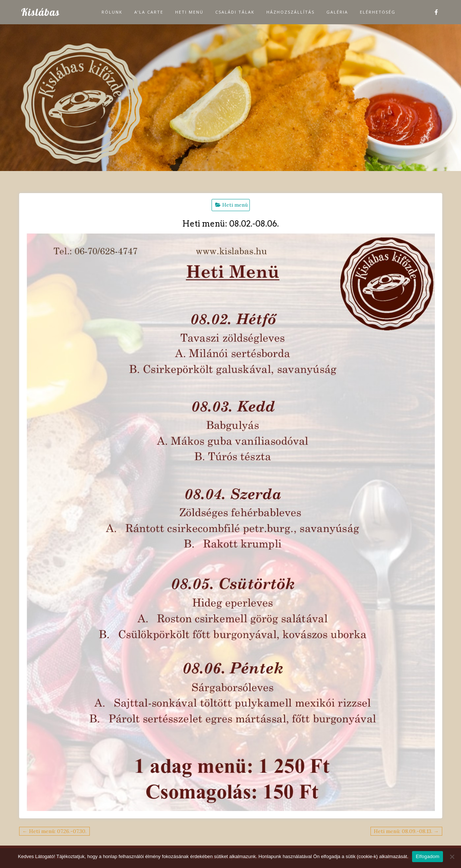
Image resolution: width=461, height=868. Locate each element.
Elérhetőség (378, 12)
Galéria (337, 12)
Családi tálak (235, 12)
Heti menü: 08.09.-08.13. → (406, 831)
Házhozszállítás (290, 12)
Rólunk (112, 12)
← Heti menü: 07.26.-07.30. (54, 831)
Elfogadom (428, 856)
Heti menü (189, 12)
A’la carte (149, 12)
